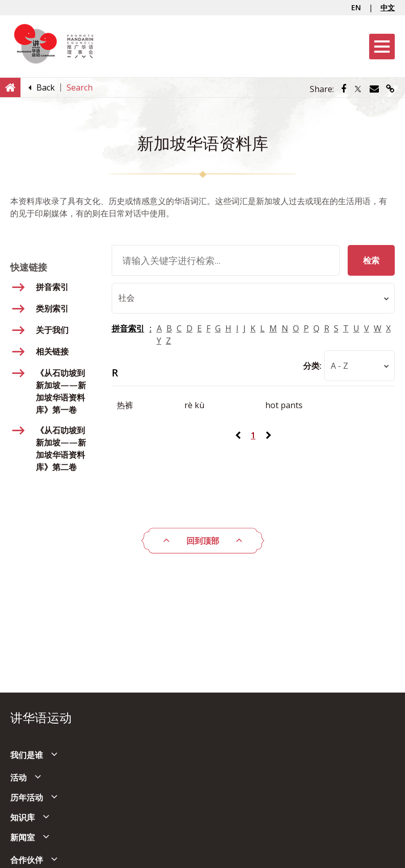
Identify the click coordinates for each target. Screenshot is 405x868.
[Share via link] (390, 89)
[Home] (10, 87)
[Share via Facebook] (344, 89)
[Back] (46, 87)
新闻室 (23, 837)
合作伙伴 (27, 860)
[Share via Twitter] (358, 89)
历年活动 (27, 797)
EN (356, 7)
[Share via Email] (374, 89)
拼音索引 (128, 329)
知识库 (23, 817)
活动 (18, 777)
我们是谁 (27, 755)
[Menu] (382, 47)
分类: (312, 366)
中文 (388, 7)
